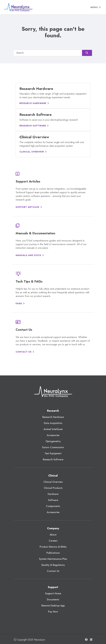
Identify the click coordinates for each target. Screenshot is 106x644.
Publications (53, 553)
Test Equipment (53, 453)
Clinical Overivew (32, 152)
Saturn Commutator (53, 447)
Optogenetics (53, 441)
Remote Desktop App (53, 606)
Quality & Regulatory (53, 565)
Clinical (53, 476)
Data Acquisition (53, 423)
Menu (96, 7)
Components (53, 506)
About (53, 535)
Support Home (53, 593)
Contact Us (24, 352)
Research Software (33, 126)
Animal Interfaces (53, 429)
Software (53, 500)
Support (53, 587)
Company (53, 528)
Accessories (53, 435)
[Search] (53, 53)
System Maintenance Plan (53, 559)
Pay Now (53, 612)
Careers (53, 541)
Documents (53, 600)
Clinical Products (53, 488)
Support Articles (27, 207)
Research (53, 411)
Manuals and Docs (28, 255)
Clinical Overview (53, 482)
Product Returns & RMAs (53, 547)
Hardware (53, 494)
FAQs (19, 303)
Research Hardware (33, 103)
